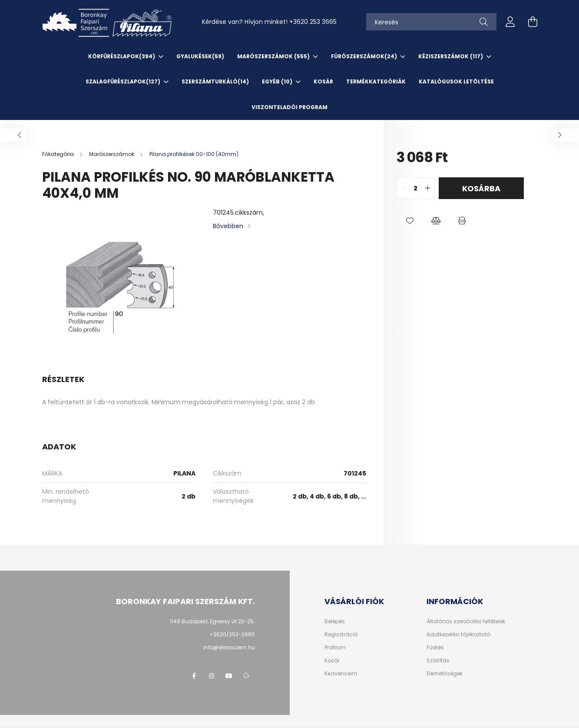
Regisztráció (341, 635)
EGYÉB (278, 81)
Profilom (335, 648)
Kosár (332, 661)
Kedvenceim (341, 674)
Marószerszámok (274, 56)
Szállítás (438, 661)
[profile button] (510, 22)
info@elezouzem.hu (229, 647)
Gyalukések (200, 56)
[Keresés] (431, 22)
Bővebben (228, 226)
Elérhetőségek (445, 674)
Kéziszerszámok (451, 56)
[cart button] (533, 22)
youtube (229, 676)
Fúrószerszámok (365, 56)
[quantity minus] (404, 188)
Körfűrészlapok (122, 56)
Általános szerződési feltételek (466, 622)
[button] (410, 221)
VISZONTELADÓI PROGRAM (289, 107)
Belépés (335, 622)
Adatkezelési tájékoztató (458, 635)
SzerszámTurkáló (215, 81)
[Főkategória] (59, 154)
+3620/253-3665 (232, 634)
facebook (194, 676)
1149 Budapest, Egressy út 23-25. (212, 621)
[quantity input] (415, 188)
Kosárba (481, 188)
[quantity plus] (427, 188)
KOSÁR (323, 81)
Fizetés (435, 648)
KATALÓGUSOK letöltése (456, 81)
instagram (212, 676)
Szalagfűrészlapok (124, 81)
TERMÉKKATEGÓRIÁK (376, 81)
